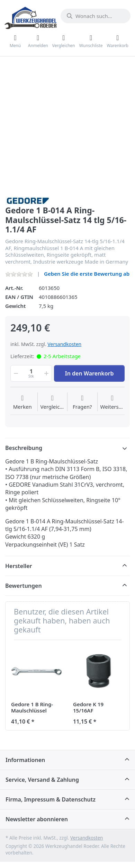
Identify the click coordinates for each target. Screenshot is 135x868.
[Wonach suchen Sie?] (96, 16)
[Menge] (31, 373)
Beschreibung (24, 448)
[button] (15, 373)
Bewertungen (24, 586)
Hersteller (19, 566)
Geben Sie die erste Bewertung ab (87, 274)
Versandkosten (64, 344)
